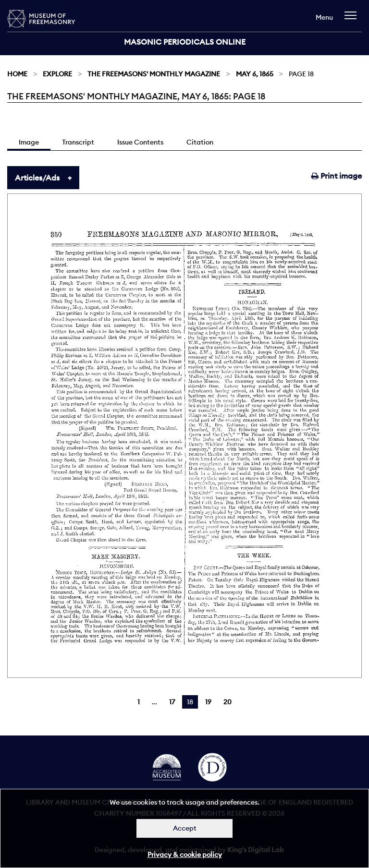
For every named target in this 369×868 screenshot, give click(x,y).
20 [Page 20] (228, 702)
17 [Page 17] (172, 702)
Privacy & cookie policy (185, 855)
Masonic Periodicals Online (185, 42)
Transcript (78, 142)
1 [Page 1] (139, 702)
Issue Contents (140, 142)
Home (17, 74)
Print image (337, 176)
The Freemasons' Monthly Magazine (154, 74)
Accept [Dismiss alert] (185, 828)
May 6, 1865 (255, 74)
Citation (200, 142)
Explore (57, 74)
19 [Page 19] (208, 702)
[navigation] (353, 20)
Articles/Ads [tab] (37, 178)
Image (29, 142)
